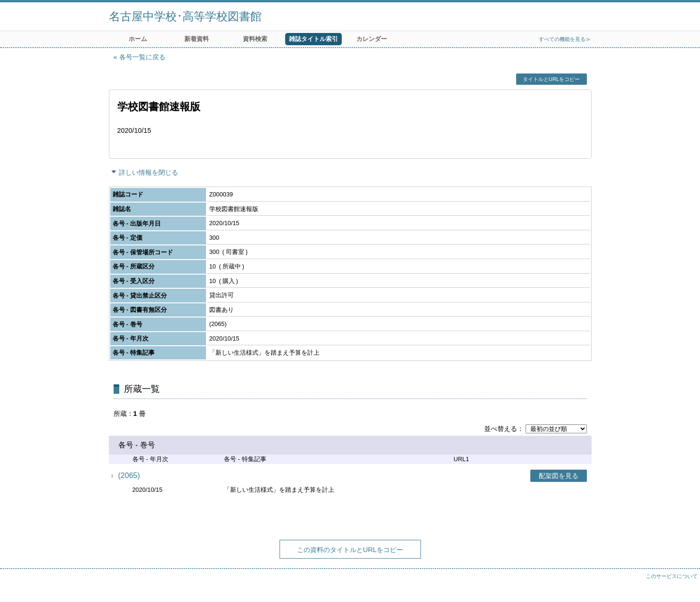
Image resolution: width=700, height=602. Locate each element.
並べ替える (501, 429)
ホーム (138, 39)
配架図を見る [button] (559, 476)
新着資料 (197, 39)
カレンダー (372, 39)
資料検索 (255, 39)
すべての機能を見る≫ (565, 39)
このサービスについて (672, 576)
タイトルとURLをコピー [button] (551, 79)
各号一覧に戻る (142, 57)
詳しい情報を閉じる (148, 172)
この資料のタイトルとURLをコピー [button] (350, 550)
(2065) (129, 476)
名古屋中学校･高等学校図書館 (185, 16)
